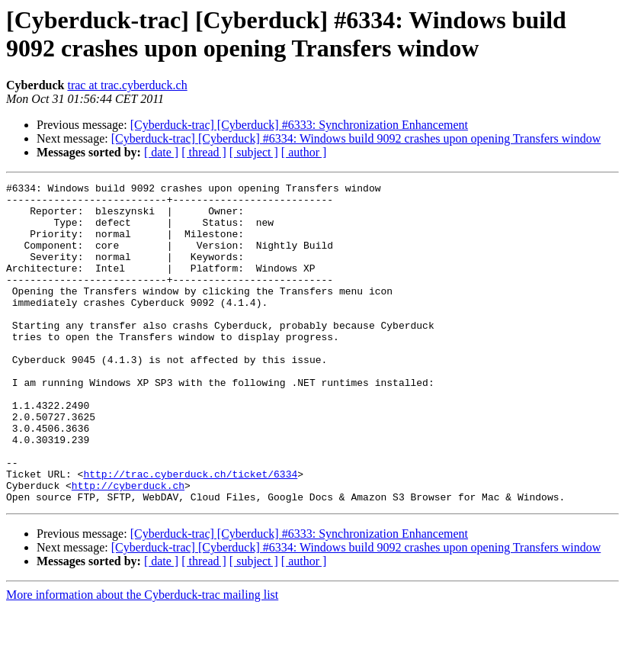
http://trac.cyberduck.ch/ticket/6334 (190, 533)
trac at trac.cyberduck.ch (127, 85)
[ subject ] (254, 152)
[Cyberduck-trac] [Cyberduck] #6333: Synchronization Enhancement (299, 125)
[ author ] (304, 152)
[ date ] (161, 152)
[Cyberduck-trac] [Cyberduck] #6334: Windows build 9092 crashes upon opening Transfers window (356, 138)
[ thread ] (204, 152)
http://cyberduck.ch (128, 547)
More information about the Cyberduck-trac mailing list (142, 659)
